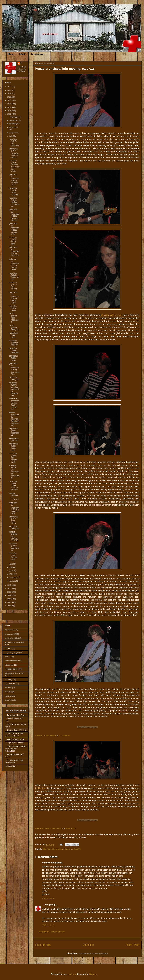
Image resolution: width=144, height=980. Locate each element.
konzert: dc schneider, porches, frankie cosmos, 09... (14, 404)
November (14, 120)
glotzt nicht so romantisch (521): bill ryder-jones (14, 180)
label (22, 54)
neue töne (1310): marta (13, 308)
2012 (10, 585)
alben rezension (11, 661)
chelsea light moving (53, 849)
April (11, 571)
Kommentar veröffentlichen (52, 932)
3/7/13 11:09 (48, 898)
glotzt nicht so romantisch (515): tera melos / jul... (14, 369)
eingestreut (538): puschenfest (14, 432)
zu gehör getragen (12, 653)
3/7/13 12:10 (48, 925)
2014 (10, 111)
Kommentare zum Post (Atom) (93, 953)
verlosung (8, 680)
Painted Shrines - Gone (15, 739)
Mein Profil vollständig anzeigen (22, 69)
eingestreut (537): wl (13, 439)
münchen (77, 849)
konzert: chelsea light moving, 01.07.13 (14, 536)
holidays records (70, 829)
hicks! (7, 657)
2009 (10, 595)
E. (43, 905)
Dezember (14, 117)
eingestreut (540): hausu (13, 335)
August (12, 133)
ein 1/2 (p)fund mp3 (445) (14, 328)
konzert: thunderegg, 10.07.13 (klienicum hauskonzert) (14, 419)
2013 (10, 114)
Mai (11, 567)
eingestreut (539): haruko (13, 358)
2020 (10, 90)
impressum (38, 54)
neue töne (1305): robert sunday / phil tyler (13, 486)
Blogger (93, 974)
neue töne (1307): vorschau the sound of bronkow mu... (14, 389)
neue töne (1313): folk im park (13, 241)
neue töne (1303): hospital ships (13, 556)
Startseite (88, 945)
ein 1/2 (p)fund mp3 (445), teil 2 (14, 318)
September (14, 127)
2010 (10, 592)
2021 (10, 87)
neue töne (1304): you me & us (14, 547)
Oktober (13, 124)
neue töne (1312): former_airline (14, 276)
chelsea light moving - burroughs (46, 736)
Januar (12, 581)
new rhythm (9, 700)
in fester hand (10, 684)
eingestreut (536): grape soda (13, 447)
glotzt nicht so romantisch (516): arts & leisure (14, 298)
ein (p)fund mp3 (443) (14, 527)
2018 (10, 97)
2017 (10, 100)
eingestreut (9, 634)
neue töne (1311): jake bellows (13, 286)
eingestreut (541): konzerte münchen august (14, 153)
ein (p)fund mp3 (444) (14, 378)
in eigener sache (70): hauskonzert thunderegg (14, 472)
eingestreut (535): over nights (13, 520)
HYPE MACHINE (16, 710)
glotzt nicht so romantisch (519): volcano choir (14, 229)
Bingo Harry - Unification (16, 743)
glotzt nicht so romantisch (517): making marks (14, 264)
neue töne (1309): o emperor (14, 343)
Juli (11, 136)
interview (8, 692)
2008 (10, 599)
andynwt (72, 974)
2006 (10, 606)
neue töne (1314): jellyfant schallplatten (14, 202)
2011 (10, 589)
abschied (8, 688)
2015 (10, 107)
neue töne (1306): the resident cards (13, 458)
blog (10, 54)
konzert (68, 849)
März (12, 574)
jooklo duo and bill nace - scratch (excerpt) (49, 829)
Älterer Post (132, 945)
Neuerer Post (43, 945)
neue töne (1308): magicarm (14, 350)
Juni (11, 564)
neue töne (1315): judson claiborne (14, 192)
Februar (13, 578)
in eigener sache (11, 669)
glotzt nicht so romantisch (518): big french (14, 251)
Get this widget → (12, 766)
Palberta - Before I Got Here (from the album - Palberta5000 (16, 749)
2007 (10, 602)
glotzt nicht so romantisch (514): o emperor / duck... (14, 508)
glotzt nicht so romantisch (14, 642)
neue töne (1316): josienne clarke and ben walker (14, 166)
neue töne (9, 630)
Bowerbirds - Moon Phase (16, 715)
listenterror (9, 665)
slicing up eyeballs (65, 736)
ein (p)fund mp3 (11, 638)
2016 (10, 104)
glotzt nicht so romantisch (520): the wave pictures (14, 215)
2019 (10, 94)
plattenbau (9, 696)
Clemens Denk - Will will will (17, 730)
